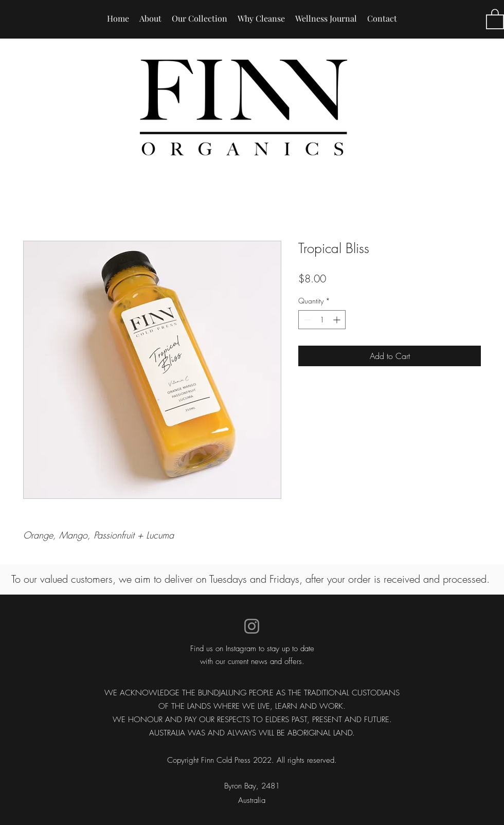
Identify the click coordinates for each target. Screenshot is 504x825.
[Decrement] (306, 320)
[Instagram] (252, 626)
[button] (495, 19)
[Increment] (338, 320)
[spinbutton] (322, 320)
